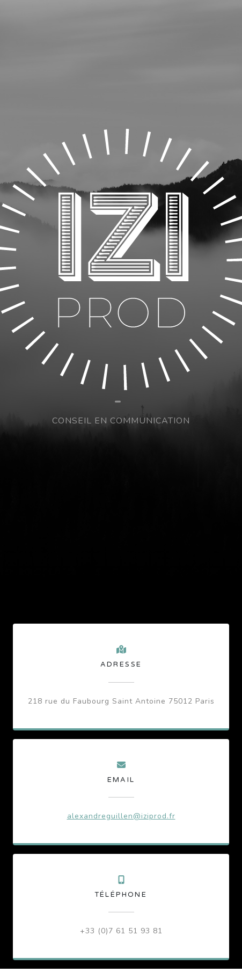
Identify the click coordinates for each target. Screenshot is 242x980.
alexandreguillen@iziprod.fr (121, 816)
